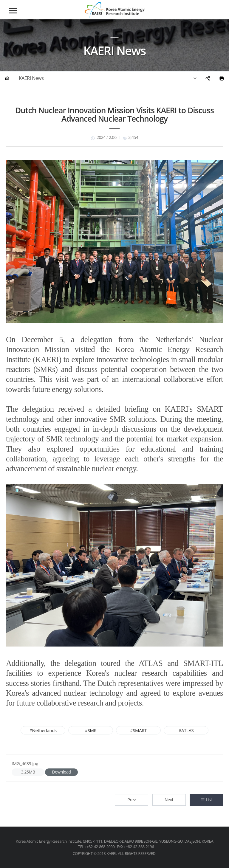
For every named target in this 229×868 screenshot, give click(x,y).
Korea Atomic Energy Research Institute (114, 10)
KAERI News (31, 78)
